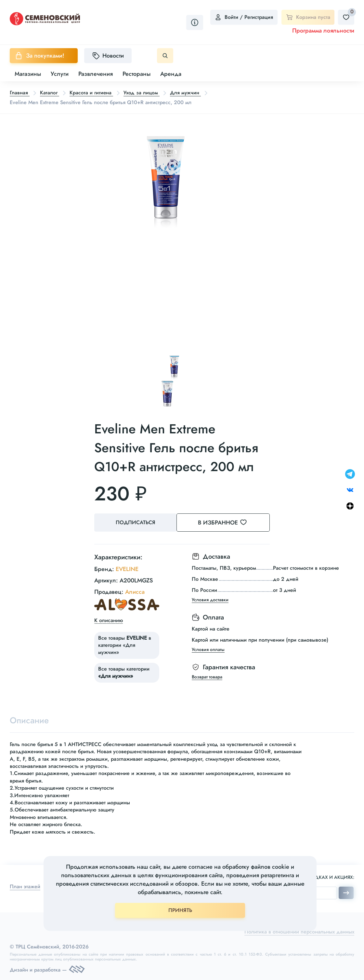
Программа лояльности (323, 31)
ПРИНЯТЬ (180, 910)
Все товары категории (124, 672)
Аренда (171, 74)
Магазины (28, 74)
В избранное (231, 522)
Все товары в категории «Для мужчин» (125, 645)
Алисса (135, 591)
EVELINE (127, 568)
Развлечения (96, 74)
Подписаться (136, 522)
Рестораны (136, 74)
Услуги (60, 74)
